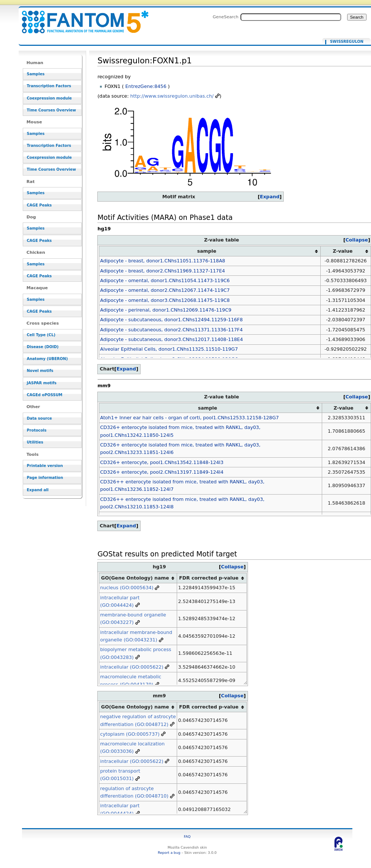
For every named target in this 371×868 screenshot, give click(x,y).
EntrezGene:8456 (146, 86)
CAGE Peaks (39, 205)
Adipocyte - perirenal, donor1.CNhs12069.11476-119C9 (166, 310)
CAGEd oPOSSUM (45, 395)
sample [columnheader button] (207, 251)
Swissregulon (347, 42)
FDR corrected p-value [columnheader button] (209, 578)
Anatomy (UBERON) (47, 359)
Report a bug (169, 853)
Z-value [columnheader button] (343, 251)
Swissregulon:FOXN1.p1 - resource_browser (81, 18)
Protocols (37, 430)
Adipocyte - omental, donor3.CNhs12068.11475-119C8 (165, 300)
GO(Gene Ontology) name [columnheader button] (135, 578)
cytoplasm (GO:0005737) (130, 734)
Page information (45, 478)
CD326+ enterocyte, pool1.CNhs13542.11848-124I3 (162, 462)
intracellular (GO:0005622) (132, 667)
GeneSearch (226, 17)
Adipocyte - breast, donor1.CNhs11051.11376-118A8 (162, 261)
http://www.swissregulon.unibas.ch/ (172, 96)
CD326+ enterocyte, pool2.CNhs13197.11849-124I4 (162, 472)
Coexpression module (49, 98)
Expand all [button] (38, 490)
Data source (40, 418)
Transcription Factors (49, 86)
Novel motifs (40, 371)
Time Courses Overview (51, 110)
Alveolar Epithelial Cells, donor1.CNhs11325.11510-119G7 (169, 349)
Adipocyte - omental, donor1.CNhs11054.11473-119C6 (165, 280)
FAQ (187, 837)
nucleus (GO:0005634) (127, 588)
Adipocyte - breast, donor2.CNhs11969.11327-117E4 (162, 271)
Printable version (45, 466)
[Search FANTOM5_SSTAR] (291, 17)
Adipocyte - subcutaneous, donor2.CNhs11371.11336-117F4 (171, 330)
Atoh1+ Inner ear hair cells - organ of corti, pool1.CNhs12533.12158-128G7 (189, 418)
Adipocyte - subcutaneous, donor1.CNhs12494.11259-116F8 (171, 320)
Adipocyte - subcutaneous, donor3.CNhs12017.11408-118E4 (171, 339)
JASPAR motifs (42, 383)
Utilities (35, 442)
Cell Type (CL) (41, 335)
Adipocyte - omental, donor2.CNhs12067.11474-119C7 (165, 290)
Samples (36, 74)
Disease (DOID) (43, 347)
